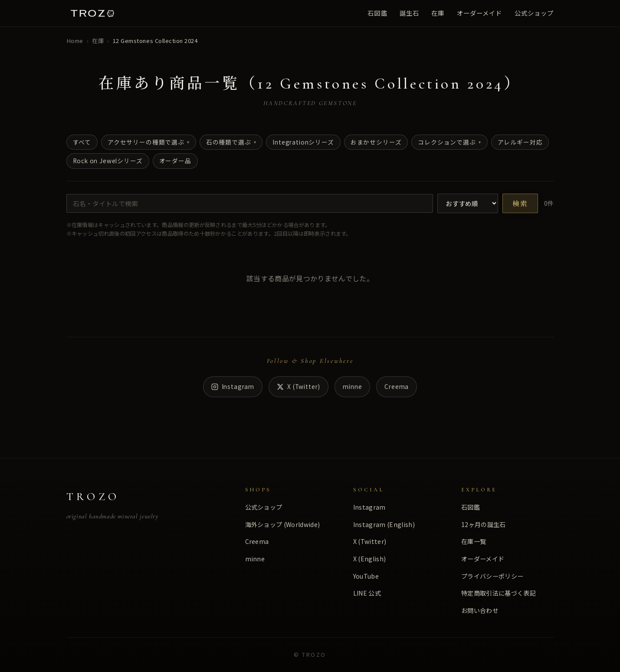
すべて (82, 142)
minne (352, 386)
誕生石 (409, 13)
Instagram (233, 386)
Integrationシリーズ (303, 142)
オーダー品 (175, 161)
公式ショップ (534, 13)
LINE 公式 (367, 593)
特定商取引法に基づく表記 (499, 593)
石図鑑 (377, 13)
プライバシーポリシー (492, 576)
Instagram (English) (384, 524)
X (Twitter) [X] (299, 386)
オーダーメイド (480, 13)
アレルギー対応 (520, 142)
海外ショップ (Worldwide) (283, 524)
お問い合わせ (480, 610)
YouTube (366, 576)
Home (75, 41)
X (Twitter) (370, 541)
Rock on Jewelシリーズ (108, 161)
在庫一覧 (474, 541)
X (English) (370, 559)
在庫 (438, 13)
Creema (397, 386)
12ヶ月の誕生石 (484, 524)
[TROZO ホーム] (92, 13)
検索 (520, 204)
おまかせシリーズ (376, 142)
